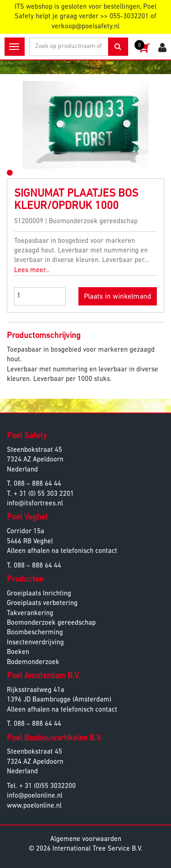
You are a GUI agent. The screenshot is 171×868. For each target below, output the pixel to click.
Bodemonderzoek (33, 662)
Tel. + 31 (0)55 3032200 (41, 786)
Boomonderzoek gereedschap (51, 623)
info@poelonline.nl (35, 796)
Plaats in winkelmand (118, 297)
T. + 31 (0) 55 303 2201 (40, 494)
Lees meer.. (32, 271)
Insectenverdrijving (35, 643)
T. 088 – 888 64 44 (34, 484)
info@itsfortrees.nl (35, 504)
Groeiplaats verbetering (42, 603)
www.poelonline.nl (34, 806)
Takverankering (30, 613)
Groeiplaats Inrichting (39, 594)
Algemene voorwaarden (86, 839)
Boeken (18, 652)
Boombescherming (35, 633)
